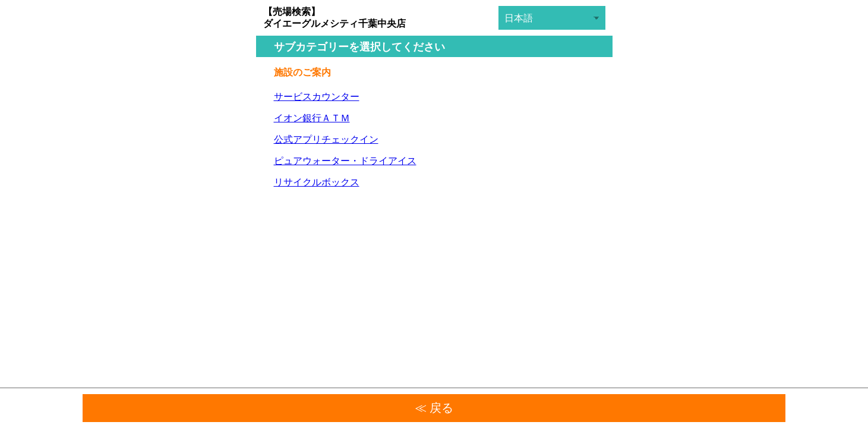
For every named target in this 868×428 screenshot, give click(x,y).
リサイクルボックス (317, 182)
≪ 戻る (434, 408)
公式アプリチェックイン (326, 139)
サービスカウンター (317, 97)
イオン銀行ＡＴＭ (312, 118)
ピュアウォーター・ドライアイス (345, 161)
